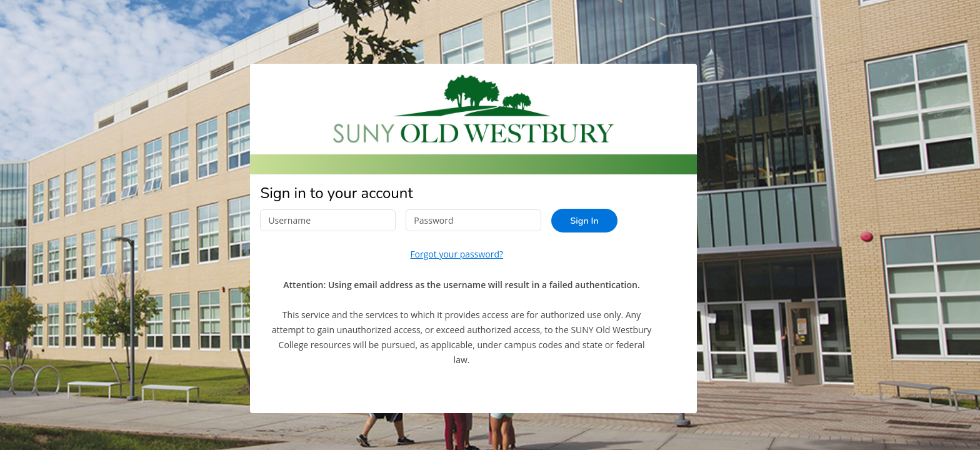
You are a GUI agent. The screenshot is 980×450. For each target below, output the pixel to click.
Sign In (584, 221)
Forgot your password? (457, 254)
